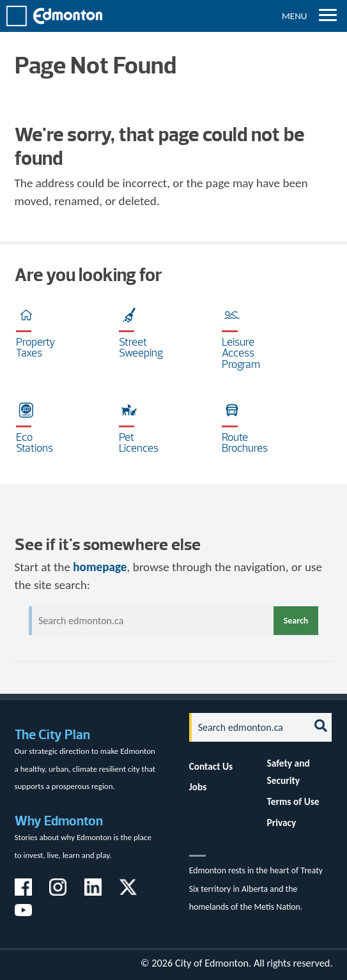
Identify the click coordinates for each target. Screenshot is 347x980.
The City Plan (52, 734)
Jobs (198, 787)
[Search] (246, 727)
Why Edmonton (59, 821)
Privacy (282, 823)
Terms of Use (293, 801)
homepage (100, 567)
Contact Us (211, 766)
